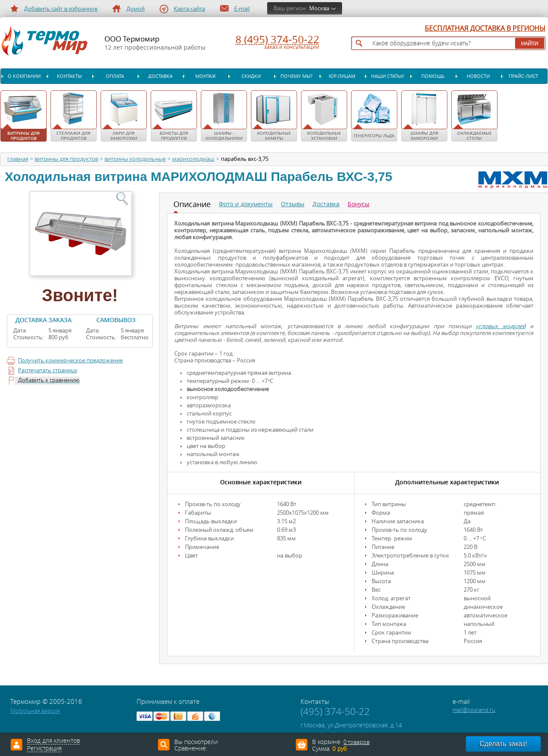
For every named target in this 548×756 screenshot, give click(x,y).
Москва (319, 8)
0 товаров (356, 742)
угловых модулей (500, 326)
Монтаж (205, 76)
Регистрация (44, 749)
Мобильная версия (35, 711)
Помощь (433, 76)
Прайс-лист (523, 76)
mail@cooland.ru (474, 710)
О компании (24, 76)
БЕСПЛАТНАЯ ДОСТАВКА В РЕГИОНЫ (485, 29)
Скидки (251, 76)
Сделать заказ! (503, 744)
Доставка (160, 76)
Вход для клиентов (54, 741)
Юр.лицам (342, 76)
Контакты (69, 76)
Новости (478, 76)
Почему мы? (296, 76)
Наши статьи (387, 76)
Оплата (115, 76)
